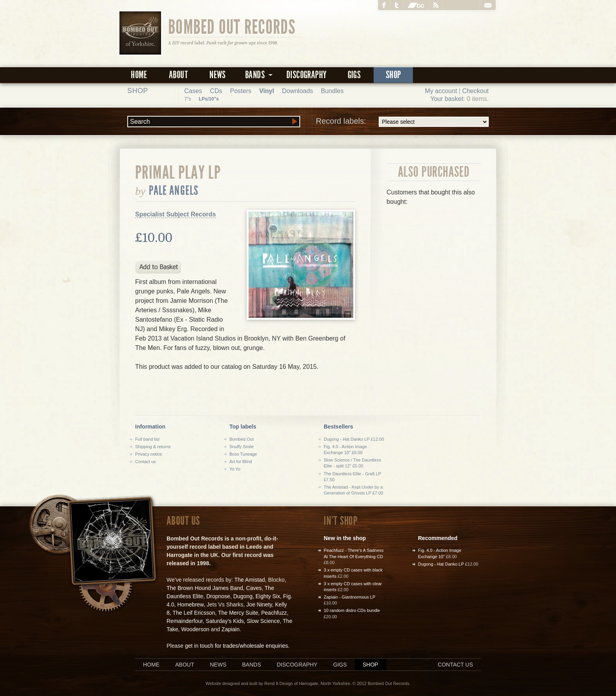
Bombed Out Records (232, 26)
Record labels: (402, 122)
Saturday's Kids (225, 621)
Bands (251, 665)
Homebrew (190, 604)
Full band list (147, 439)
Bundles (332, 91)
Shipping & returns (153, 447)
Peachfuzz (274, 613)
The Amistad (250, 580)
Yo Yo (235, 469)
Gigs (354, 75)
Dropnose (218, 596)
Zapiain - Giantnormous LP (349, 597)
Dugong (243, 596)
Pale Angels (174, 190)
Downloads (298, 91)
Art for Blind (241, 462)
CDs (216, 91)
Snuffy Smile (242, 447)
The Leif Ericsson (194, 613)
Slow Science (263, 621)
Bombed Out (242, 439)
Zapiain (231, 629)
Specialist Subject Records (175, 214)
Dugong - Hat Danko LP (441, 564)
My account (441, 91)
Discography (306, 75)
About (178, 75)
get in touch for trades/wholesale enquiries (236, 646)
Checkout (475, 91)
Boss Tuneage (243, 454)
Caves (254, 588)
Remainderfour (185, 621)
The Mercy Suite (238, 613)
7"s (188, 99)
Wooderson (195, 629)
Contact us (146, 462)
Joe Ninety (259, 604)
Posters (240, 91)
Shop (393, 75)
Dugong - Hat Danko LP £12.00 (354, 439)
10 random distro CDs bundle (352, 610)
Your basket (447, 99)
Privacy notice (148, 454)
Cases (193, 91)
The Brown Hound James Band (205, 588)
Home (139, 75)
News (218, 75)
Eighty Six (268, 596)
